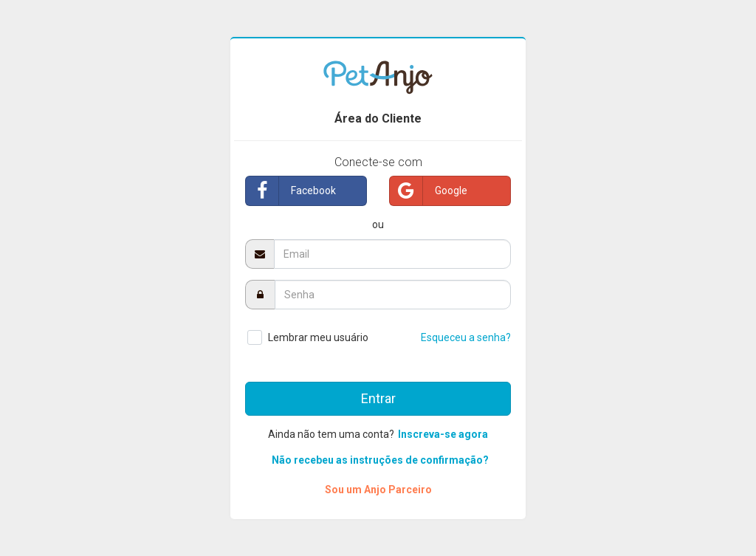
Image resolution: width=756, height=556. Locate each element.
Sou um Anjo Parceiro (378, 490)
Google (429, 191)
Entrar (378, 398)
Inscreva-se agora (443, 434)
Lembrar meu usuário (318, 337)
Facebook (291, 191)
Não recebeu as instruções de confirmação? (380, 460)
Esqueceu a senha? (466, 337)
